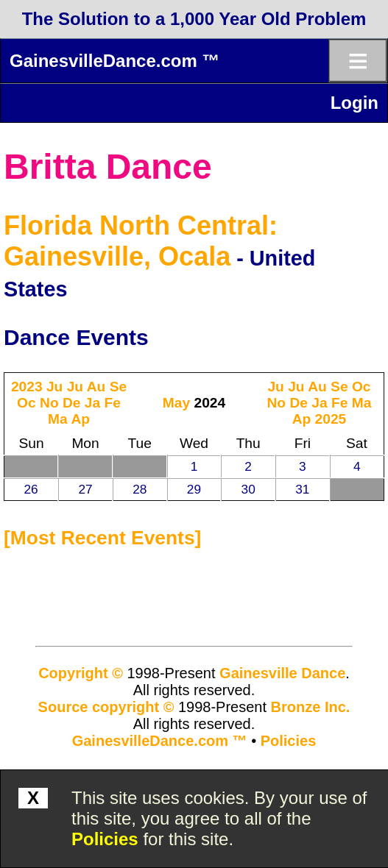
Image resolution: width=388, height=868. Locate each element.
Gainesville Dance (282, 673)
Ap (80, 419)
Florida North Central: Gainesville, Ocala (141, 241)
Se (118, 387)
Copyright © (81, 673)
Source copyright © (106, 707)
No (49, 403)
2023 (27, 387)
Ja (92, 403)
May (176, 403)
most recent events (103, 538)
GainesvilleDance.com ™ (114, 61)
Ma (58, 419)
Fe (113, 403)
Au (96, 387)
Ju (54, 387)
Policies (105, 839)
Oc (27, 403)
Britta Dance (108, 167)
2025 (331, 419)
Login (355, 103)
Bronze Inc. (311, 707)
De (72, 403)
